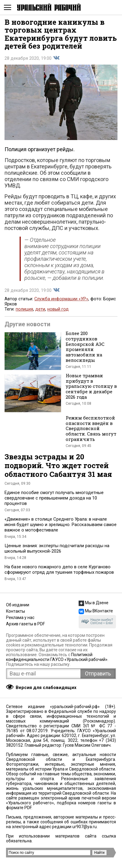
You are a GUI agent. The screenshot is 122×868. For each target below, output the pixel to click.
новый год (58, 309)
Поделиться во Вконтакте (56, 58)
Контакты (16, 611)
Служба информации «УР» (61, 299)
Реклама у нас (20, 617)
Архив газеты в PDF (25, 624)
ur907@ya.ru (84, 827)
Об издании (18, 605)
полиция (24, 309)
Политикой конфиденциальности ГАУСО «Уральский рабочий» (57, 657)
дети (40, 309)
